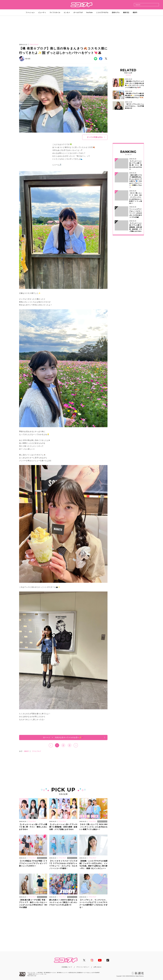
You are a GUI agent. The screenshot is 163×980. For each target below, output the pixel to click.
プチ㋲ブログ (36, 751)
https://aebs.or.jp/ (32, 976)
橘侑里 (27, 751)
